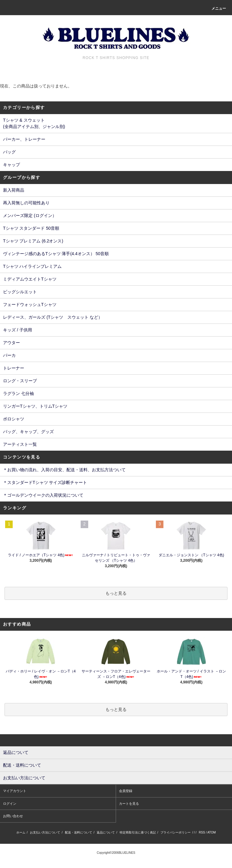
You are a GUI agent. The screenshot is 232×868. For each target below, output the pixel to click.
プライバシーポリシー (176, 832)
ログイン (10, 804)
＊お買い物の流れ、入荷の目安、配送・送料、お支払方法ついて (64, 470)
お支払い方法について (45, 832)
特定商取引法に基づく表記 (138, 832)
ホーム (21, 832)
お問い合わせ (13, 816)
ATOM (211, 832)
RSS (202, 832)
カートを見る (129, 804)
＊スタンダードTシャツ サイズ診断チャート (45, 482)
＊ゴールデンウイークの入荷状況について (43, 495)
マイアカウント (15, 791)
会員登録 (126, 791)
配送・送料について (79, 832)
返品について (106, 832)
